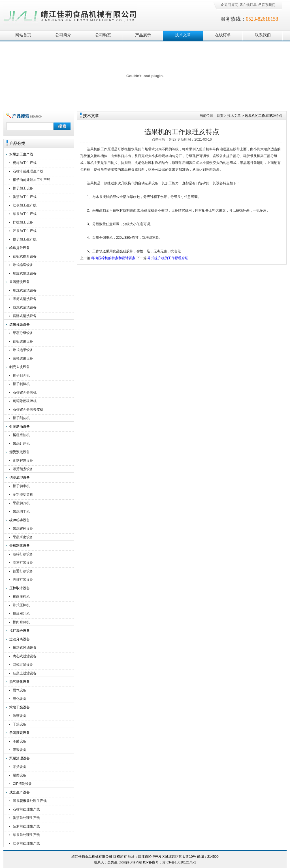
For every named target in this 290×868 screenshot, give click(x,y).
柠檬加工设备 (23, 222)
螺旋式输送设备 (25, 273)
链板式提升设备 (25, 256)
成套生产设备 (20, 792)
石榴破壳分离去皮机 (28, 409)
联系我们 (267, 5)
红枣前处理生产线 (26, 843)
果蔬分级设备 (23, 333)
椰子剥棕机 (21, 384)
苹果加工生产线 (25, 214)
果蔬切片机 (21, 503)
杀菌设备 (20, 741)
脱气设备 (20, 690)
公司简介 (63, 35)
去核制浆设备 (20, 546)
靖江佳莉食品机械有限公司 (70, 15)
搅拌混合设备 (20, 631)
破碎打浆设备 (23, 554)
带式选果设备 (23, 350)
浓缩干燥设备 (20, 707)
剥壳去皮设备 (20, 367)
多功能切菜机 (23, 495)
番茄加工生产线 (25, 197)
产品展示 (143, 35)
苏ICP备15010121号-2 (179, 862)
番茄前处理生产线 (26, 818)
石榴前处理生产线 (26, 809)
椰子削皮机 (21, 418)
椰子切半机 (21, 486)
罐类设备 (20, 775)
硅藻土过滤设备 (25, 673)
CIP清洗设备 (22, 784)
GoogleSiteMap (130, 862)
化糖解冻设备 (23, 461)
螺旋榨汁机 (21, 614)
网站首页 (23, 35)
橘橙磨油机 (21, 435)
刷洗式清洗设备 (25, 290)
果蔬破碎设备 (23, 529)
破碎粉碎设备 (20, 520)
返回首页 (229, 5)
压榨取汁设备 (20, 588)
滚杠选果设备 (23, 358)
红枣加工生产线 (25, 205)
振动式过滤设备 (25, 648)
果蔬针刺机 (21, 443)
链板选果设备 (23, 341)
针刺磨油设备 (20, 426)
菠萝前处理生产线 (26, 826)
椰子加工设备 (23, 188)
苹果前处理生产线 (26, 835)
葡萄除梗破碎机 (25, 401)
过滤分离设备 (20, 639)
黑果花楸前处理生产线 (30, 801)
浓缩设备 (20, 716)
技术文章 (183, 35)
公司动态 (103, 35)
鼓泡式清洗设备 (25, 307)
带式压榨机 (21, 605)
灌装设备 (20, 750)
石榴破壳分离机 (25, 392)
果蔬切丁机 (21, 512)
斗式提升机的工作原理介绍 (168, 258)
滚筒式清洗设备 (25, 299)
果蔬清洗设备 (20, 282)
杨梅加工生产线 (25, 163)
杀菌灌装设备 (20, 733)
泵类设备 (20, 767)
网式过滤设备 (23, 665)
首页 (220, 116)
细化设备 (20, 699)
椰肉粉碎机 (21, 622)
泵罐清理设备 (20, 758)
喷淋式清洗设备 (25, 316)
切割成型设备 (20, 478)
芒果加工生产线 (25, 231)
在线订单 (248, 5)
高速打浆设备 (23, 563)
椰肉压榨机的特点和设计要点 (113, 258)
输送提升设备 (20, 248)
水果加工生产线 (21, 154)
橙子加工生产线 (25, 239)
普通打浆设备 (23, 571)
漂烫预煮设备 (20, 452)
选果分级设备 (20, 324)
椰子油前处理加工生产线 (31, 180)
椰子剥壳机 (21, 375)
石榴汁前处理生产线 (28, 171)
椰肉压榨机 (21, 597)
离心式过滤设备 (25, 656)
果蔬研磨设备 (23, 537)
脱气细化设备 (20, 682)
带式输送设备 (23, 265)
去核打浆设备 (23, 580)
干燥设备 (20, 724)
